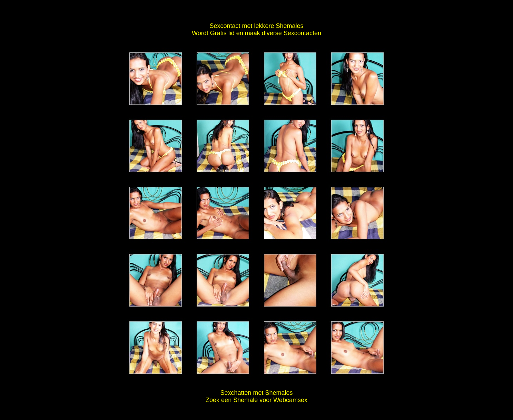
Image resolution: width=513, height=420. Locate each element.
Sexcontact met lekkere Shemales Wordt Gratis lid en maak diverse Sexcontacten (256, 29)
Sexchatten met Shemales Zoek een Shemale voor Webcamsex (256, 396)
